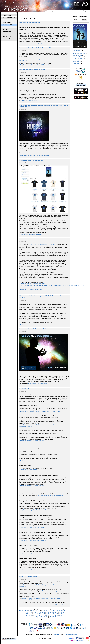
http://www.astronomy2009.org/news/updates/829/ (44, 403)
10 (39, 609)
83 (31, 615)
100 (36, 617)
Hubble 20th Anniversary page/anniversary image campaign (34, 155)
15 (49, 609)
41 (64, 611)
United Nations (57, 634)
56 (55, 612)
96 (60, 615)
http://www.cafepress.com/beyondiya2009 (31, 234)
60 (64, 612)
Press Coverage (8, 27)
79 (64, 614)
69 (42, 614)
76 (57, 614)
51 (44, 612)
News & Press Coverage (9, 18)
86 (38, 615)
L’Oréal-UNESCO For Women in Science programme (43, 244)
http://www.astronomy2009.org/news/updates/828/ (34, 460)
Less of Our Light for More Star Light (30, 22)
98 (64, 615)
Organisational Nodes (78, 52)
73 (51, 614)
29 (38, 611)
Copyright (41, 638)
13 (45, 609)
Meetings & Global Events (7, 39)
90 (47, 615)
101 (39, 617)
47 (36, 612)
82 (29, 615)
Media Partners (76, 63)
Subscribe (70, 11)
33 (47, 611)
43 (27, 612)
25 (29, 611)
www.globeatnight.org (37, 43)
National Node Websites (9, 639)
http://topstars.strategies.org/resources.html (32, 569)
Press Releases (8, 20)
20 (60, 609)
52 (47, 612)
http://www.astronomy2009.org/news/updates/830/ (34, 441)
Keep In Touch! (7, 36)
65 (34, 614)
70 (44, 614)
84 (34, 615)
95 (57, 615)
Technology (49, 638)
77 (60, 614)
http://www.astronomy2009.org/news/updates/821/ (34, 553)
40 (62, 611)
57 (57, 612)
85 (36, 615)
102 (42, 617)
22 (65, 609)
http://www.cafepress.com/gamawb (52, 591)
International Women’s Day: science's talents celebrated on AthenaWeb (40, 239)
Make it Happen (57, 11)
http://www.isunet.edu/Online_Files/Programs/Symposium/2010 (37, 324)
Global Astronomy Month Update (29, 576)
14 (47, 609)
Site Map (50, 11)
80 (25, 615)
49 (40, 612)
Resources (5, 34)
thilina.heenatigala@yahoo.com (30, 100)
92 (51, 615)
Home (20, 14)
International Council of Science (72, 634)
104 (47, 617)
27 (34, 611)
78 (62, 614)
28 (36, 611)
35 (51, 611)
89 (44, 615)
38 (58, 611)
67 (38, 614)
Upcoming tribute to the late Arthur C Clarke (32, 70)
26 (32, 611)
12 (43, 609)
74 (53, 614)
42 (25, 612)
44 (29, 612)
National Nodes (76, 51)
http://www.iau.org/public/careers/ (29, 470)
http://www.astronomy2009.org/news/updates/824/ (34, 510)
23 (25, 611)
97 (62, 615)
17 (54, 609)
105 (50, 617)
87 (40, 615)
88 (42, 615)
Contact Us (64, 11)
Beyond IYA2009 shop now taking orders (31, 160)
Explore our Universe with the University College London (36, 329)
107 (55, 617)
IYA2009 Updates (8, 25)
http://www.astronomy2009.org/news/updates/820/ (34, 540)
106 (53, 617)
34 (49, 611)
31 (43, 611)
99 (34, 617)
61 (25, 614)
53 (49, 612)
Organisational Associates (79, 54)
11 (41, 609)
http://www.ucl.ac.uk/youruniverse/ (38, 384)
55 (53, 612)
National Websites (77, 55)
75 (55, 614)
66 (36, 614)
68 (40, 614)
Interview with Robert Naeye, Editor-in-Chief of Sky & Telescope (38, 48)
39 (60, 611)
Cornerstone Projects (78, 57)
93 (53, 615)
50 (42, 612)
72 (49, 614)
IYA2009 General (7, 15)
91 (49, 615)
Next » (69, 609)
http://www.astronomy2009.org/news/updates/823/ (34, 527)
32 (45, 611)
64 (31, 614)
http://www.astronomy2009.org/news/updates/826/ (34, 486)
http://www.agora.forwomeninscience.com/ (32, 290)
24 (27, 611)
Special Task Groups (78, 58)
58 (60, 612)
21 (62, 609)
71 (47, 614)
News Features (7, 22)
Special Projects (77, 60)
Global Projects (7, 32)
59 (62, 612)
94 (55, 615)
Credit (45, 638)
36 (53, 611)
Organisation (6, 29)
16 (52, 609)
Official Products (77, 62)
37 (56, 611)
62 (27, 614)
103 (44, 617)
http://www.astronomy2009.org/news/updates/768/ (50, 495)
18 (56, 609)
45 (31, 612)
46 (34, 612)
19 (58, 609)
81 (27, 615)
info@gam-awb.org (58, 604)
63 (29, 614)
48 (38, 612)
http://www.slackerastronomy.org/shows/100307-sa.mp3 (35, 65)
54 (51, 612)
